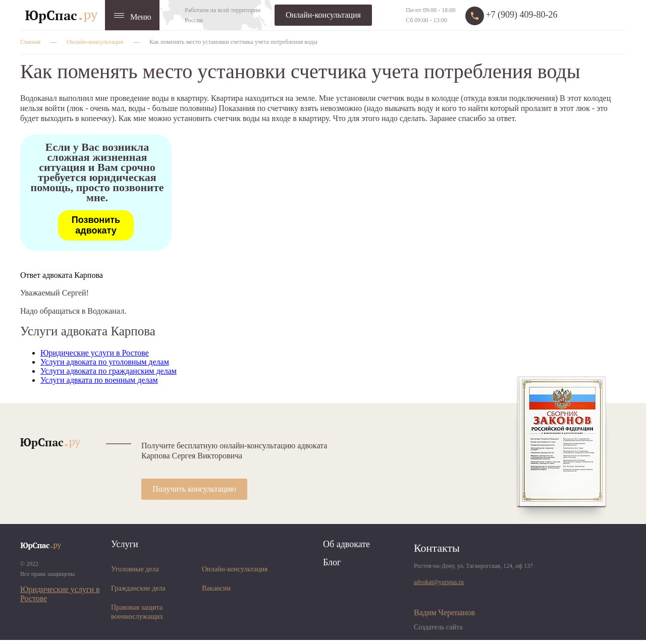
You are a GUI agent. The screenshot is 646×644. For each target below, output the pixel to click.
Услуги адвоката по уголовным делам (105, 362)
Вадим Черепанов (444, 612)
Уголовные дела (135, 569)
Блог (332, 562)
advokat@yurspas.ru (439, 582)
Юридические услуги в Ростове (95, 353)
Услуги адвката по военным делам (99, 380)
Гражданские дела (138, 588)
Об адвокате (346, 544)
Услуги (125, 544)
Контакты (437, 548)
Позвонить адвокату (96, 225)
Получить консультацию (194, 489)
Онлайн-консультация (323, 15)
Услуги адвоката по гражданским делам (109, 371)
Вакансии (216, 588)
